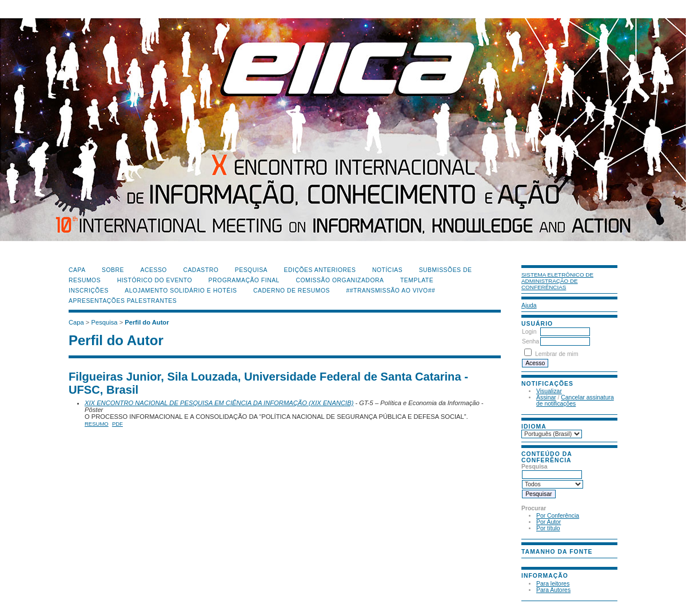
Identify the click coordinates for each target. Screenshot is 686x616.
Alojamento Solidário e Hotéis (181, 291)
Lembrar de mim (557, 354)
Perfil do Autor (147, 322)
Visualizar (549, 391)
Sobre (113, 270)
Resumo (97, 424)
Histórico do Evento (155, 280)
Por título (548, 528)
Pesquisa (251, 270)
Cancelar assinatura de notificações (575, 401)
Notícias (387, 270)
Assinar (546, 397)
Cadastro (201, 270)
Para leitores (553, 584)
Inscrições (89, 291)
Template (417, 280)
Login (529, 332)
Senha (531, 341)
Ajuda (529, 305)
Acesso (154, 270)
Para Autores (553, 590)
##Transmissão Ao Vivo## (391, 291)
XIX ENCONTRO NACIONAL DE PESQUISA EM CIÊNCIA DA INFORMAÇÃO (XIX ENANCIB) (219, 403)
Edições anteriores (320, 270)
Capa (77, 270)
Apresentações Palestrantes (123, 301)
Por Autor (549, 522)
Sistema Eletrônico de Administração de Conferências (557, 281)
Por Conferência (558, 516)
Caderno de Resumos (292, 291)
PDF (117, 424)
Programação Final (244, 280)
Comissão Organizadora (340, 280)
